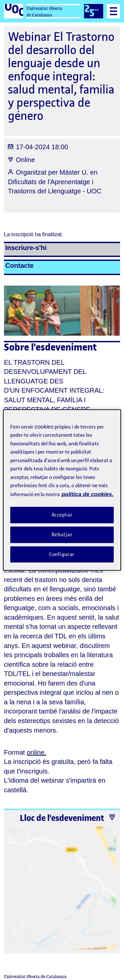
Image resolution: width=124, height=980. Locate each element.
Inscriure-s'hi (26, 248)
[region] (62, 490)
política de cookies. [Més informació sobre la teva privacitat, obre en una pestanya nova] (87, 494)
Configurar (62, 554)
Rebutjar (62, 534)
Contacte (20, 266)
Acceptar (62, 515)
